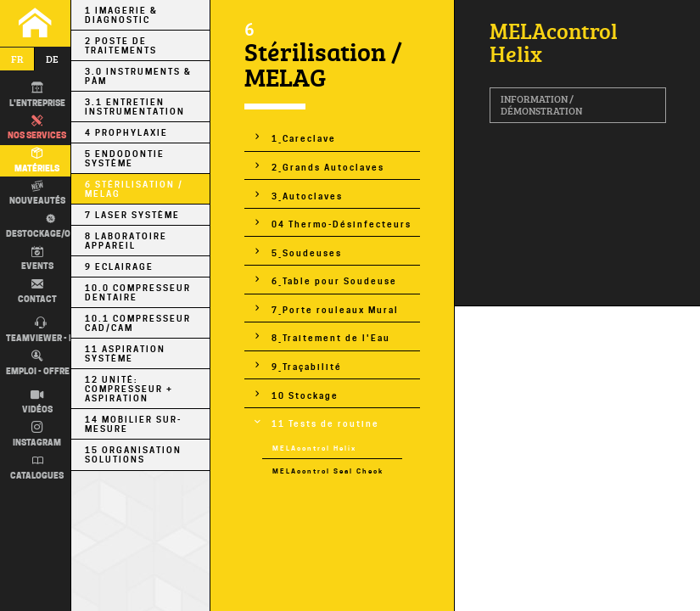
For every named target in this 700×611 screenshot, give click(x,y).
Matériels (37, 160)
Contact (37, 291)
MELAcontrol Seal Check (328, 471)
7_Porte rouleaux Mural (335, 310)
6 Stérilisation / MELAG (134, 189)
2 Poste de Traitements (121, 46)
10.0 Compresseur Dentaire (138, 293)
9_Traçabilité (307, 367)
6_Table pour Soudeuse (334, 281)
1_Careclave (304, 139)
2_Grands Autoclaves (328, 168)
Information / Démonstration (541, 105)
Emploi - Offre (38, 363)
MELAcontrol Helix (314, 448)
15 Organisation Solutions (133, 455)
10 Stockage (305, 396)
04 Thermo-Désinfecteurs (342, 224)
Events (37, 259)
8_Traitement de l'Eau (331, 338)
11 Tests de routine (325, 424)
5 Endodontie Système (125, 159)
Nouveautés (37, 193)
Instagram (37, 434)
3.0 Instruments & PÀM (138, 76)
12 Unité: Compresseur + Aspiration (129, 389)
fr (17, 59)
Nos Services (37, 128)
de (52, 59)
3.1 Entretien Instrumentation (135, 107)
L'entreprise (37, 95)
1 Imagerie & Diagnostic (121, 15)
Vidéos (37, 402)
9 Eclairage (119, 267)
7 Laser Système (132, 215)
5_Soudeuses (307, 253)
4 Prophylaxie (126, 133)
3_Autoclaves (307, 196)
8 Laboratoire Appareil (126, 241)
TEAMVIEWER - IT (41, 330)
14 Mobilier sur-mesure (133, 424)
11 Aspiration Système (125, 354)
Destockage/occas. (48, 225)
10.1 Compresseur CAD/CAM (138, 323)
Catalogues (37, 468)
